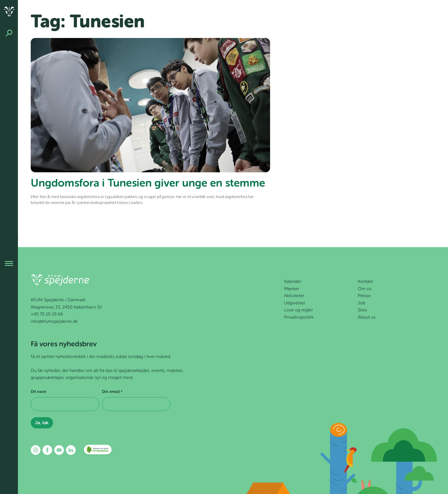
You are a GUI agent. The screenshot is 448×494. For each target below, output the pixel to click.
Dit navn (39, 392)
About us (367, 318)
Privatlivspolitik (299, 318)
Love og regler (298, 310)
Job (362, 303)
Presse (364, 296)
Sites (362, 310)
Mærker (292, 289)
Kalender (293, 282)
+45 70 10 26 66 (47, 314)
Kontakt (365, 282)
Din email (112, 392)
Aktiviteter (294, 296)
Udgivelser (295, 303)
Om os (365, 289)
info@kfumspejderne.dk (54, 322)
